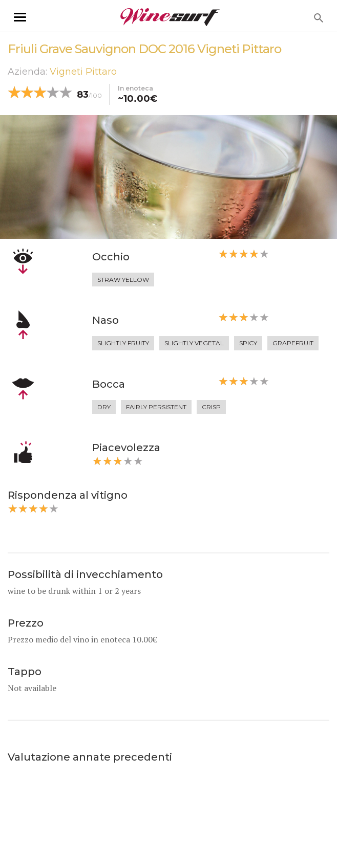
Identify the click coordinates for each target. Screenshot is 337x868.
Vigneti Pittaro (83, 72)
